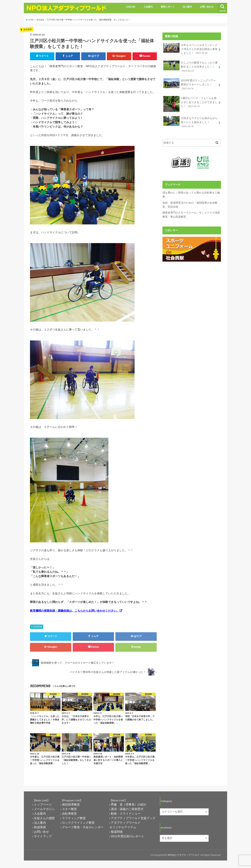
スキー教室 (69, 811)
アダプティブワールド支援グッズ (133, 820)
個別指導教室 (71, 806)
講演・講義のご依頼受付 (127, 811)
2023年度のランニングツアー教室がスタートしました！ (189, 82)
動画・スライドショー (126, 815)
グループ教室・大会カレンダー (83, 829)
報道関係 (117, 833)
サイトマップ (43, 838)
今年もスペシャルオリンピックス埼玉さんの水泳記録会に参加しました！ (190, 48)
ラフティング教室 (74, 820)
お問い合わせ (207, 7)
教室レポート (168, 7)
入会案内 (148, 7)
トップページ (43, 806)
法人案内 (187, 7)
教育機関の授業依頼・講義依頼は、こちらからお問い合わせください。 (75, 611)
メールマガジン (44, 811)
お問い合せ (41, 833)
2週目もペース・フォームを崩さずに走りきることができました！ (190, 101)
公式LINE (131, 7)
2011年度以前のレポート (128, 838)
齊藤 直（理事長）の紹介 (129, 806)
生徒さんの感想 (44, 820)
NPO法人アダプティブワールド (183, 857)
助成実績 (40, 829)
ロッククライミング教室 (78, 824)
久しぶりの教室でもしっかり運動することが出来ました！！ (190, 65)
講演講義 (38, 627)
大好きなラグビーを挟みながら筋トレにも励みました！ (190, 119)
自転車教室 (69, 815)
